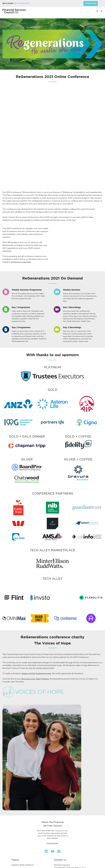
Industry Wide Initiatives (23, 848)
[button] (97, 11)
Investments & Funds (21, 856)
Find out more (52, 826)
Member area (91, 3)
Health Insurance (19, 852)
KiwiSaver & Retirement (22, 861)
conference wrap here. (21, 262)
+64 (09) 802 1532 (22, 3)
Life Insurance (18, 865)
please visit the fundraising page (36, 657)
